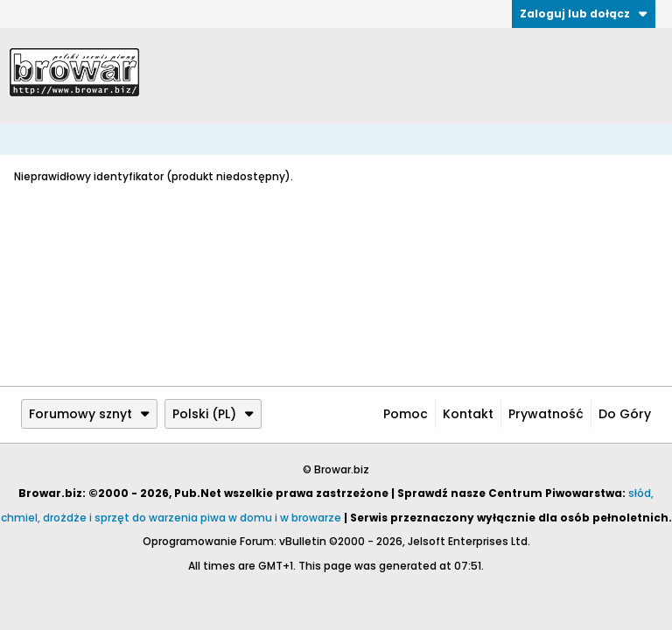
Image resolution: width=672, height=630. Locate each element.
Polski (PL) (213, 414)
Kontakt (468, 414)
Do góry (625, 414)
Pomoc (406, 414)
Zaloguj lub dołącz (584, 14)
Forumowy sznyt (89, 414)
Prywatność (546, 414)
